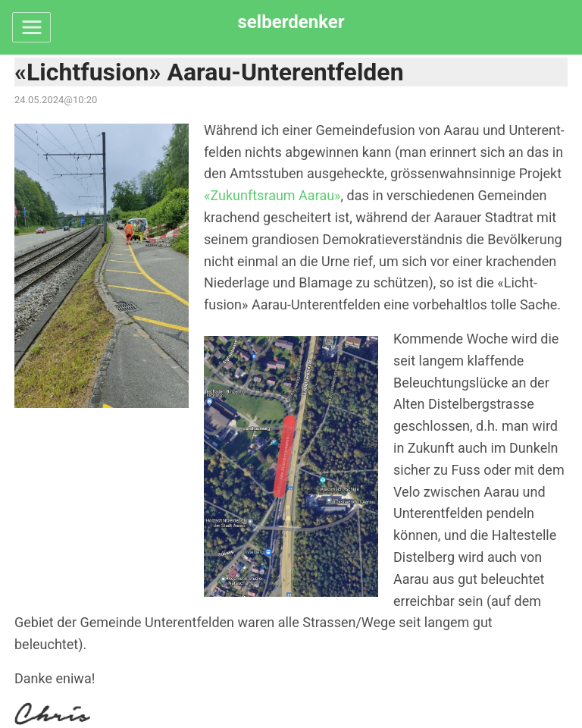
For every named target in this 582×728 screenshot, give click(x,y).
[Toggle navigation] (31, 27)
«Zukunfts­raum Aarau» (272, 195)
